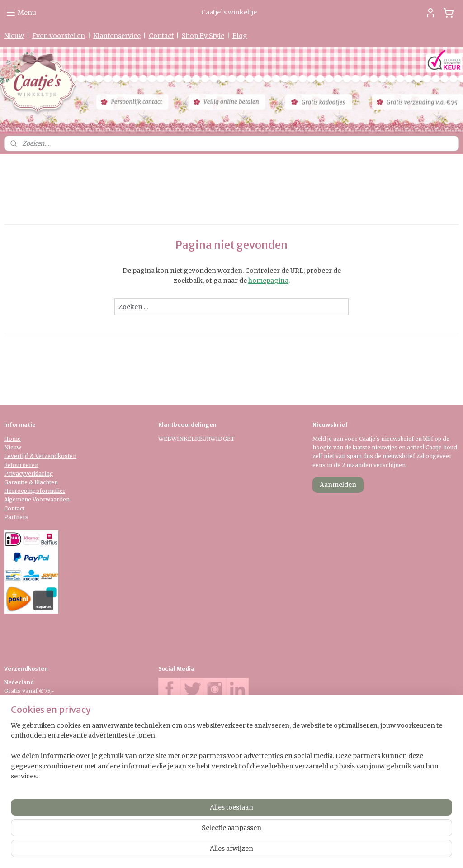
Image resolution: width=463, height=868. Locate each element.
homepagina (268, 281)
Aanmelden (338, 485)
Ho (8, 439)
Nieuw (14, 36)
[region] (172, 832)
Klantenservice (117, 36)
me (17, 439)
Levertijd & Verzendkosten (40, 456)
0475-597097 (187, 748)
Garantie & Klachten (31, 482)
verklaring (39, 474)
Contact (161, 36)
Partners (16, 517)
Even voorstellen (59, 36)
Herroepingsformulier (35, 491)
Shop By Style (203, 36)
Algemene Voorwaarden (37, 499)
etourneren (23, 465)
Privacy (14, 474)
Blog (240, 36)
